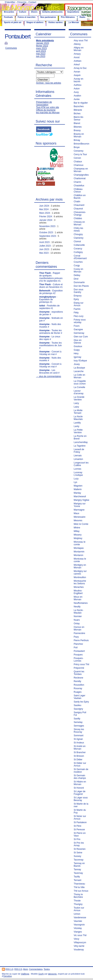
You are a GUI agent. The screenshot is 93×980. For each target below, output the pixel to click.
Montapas (79, 548)
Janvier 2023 (43, 43)
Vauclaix (78, 921)
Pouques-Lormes (79, 660)
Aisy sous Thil (81, 41)
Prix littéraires (68, 17)
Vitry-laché (79, 946)
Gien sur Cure (81, 337)
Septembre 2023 (48, 236)
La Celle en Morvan (80, 376)
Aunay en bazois (79, 80)
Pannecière (80, 633)
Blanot (77, 123)
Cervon (77, 158)
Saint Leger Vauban (80, 697)
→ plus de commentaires (49, 376)
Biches (77, 114)
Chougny (78, 234)
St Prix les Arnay (79, 844)
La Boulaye (79, 368)
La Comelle (80, 387)
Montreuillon (80, 577)
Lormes (78, 469)
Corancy (78, 249)
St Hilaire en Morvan (80, 783)
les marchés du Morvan (48, 113)
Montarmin (79, 552)
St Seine (78, 853)
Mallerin (78, 489)
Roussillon (79, 685)
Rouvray (78, 688)
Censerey (79, 151)
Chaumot (78, 209)
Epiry (76, 299)
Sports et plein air (13, 22)
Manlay (77, 493)
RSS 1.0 (9, 969)
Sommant (79, 736)
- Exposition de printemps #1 (48, 299)
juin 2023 (41, 56)
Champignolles (81, 175)
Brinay (77, 140)
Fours (77, 326)
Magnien (78, 486)
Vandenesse (80, 918)
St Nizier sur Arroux (80, 818)
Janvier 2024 (46, 220)
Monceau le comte (80, 543)
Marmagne (79, 510)
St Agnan (78, 739)
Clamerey (79, 238)
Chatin (77, 202)
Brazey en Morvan (79, 135)
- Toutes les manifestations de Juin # (51, 345)
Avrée (77, 99)
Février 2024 (46, 217)
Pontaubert (79, 651)
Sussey (77, 856)
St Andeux (79, 743)
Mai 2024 (44, 209)
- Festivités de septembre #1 (50, 307)
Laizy (76, 403)
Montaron (79, 555)
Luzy (76, 479)
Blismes (78, 127)
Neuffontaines (81, 603)
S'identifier (10, 2)
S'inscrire (22, 2)
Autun (77, 89)
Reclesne (79, 678)
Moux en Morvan (78, 598)
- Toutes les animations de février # (51, 332)
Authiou (78, 85)
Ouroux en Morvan (79, 628)
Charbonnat (80, 178)
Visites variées (55, 22)
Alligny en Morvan (79, 49)
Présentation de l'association (44, 103)
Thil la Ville (79, 887)
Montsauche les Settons (80, 582)
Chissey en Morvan (79, 223)
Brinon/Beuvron (82, 144)
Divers (34, 12)
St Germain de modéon (81, 771)
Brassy (77, 130)
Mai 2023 (44, 253)
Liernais (78, 456)
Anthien (78, 61)
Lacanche (79, 371)
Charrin (77, 182)
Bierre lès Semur (79, 118)
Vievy (77, 939)
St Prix (77, 839)
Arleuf (77, 65)
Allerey (77, 44)
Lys (75, 482)
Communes (11, 48)
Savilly (77, 719)
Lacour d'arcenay (79, 392)
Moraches (79, 587)
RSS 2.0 (18, 969)
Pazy (76, 637)
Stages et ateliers (35, 22)
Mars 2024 (45, 213)
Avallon (77, 96)
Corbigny (78, 252)
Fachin (77, 309)
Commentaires (36, 969)
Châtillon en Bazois (80, 197)
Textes (47, 969)
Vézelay (78, 928)
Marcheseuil (80, 496)
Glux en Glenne (78, 341)
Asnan (77, 72)
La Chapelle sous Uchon (80, 382)
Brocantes (9, 12)
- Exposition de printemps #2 (51, 292)
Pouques (78, 655)
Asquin (77, 75)
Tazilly (77, 877)
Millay (77, 531)
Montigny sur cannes (80, 572)
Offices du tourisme (46, 110)
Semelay (78, 722)
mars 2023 (42, 48)
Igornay (78, 357)
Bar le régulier (81, 103)
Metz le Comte (81, 524)
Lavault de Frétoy (79, 451)
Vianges (78, 932)
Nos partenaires (48, 17)
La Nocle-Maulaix (79, 611)
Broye (77, 147)
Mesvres (78, 520)
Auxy (76, 92)
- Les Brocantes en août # (49, 372)
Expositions (73, 12)
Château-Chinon (78, 190)
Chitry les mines (79, 229)
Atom (26, 969)
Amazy (77, 54)
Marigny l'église (82, 500)
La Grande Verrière (79, 398)
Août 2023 (45, 242)
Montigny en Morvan (80, 566)
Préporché (79, 668)
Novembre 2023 (47, 226)
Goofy (41, 974)
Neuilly (77, 607)
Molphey (78, 538)
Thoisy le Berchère (78, 896)
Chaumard (79, 205)
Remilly (77, 681)
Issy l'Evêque (80, 361)
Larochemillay (81, 442)
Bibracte (78, 110)
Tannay (77, 869)
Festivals (8, 17)
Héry (76, 353)
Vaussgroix (79, 925)
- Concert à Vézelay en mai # (50, 353)
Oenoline (8, 976)
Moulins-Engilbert (78, 592)
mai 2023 (41, 54)
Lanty (77, 426)
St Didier (78, 760)
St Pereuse (79, 830)
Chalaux (78, 162)
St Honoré (79, 788)
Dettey (77, 275)
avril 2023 (41, 51)
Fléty (76, 313)
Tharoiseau (79, 884)
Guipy (77, 350)
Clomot (77, 241)
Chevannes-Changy (80, 214)
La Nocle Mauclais (78, 418)
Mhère (77, 528)
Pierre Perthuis (81, 640)
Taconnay (79, 860)
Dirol (76, 279)
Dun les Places (81, 286)
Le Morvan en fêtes (31, 8)
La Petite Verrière (78, 431)
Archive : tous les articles (49, 83)
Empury (78, 296)
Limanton (78, 459)
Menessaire (80, 517)
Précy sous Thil (82, 664)
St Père (78, 826)
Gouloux (78, 346)
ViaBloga (25, 974)
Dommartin (79, 282)
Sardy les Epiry (81, 702)
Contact (32, 2)
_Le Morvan (73, 22)
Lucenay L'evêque (78, 474)
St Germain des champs (80, 777)
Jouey (77, 364)
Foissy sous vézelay (80, 321)
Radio (83, 17)
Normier (78, 616)
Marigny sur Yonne (80, 505)
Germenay (79, 333)
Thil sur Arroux (81, 891)
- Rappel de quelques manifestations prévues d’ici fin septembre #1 (51, 277)
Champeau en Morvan (81, 170)
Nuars (77, 620)
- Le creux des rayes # (50, 338)
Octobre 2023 (46, 232)
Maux (77, 513)
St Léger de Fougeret (80, 793)
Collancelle (79, 245)
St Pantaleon (80, 822)
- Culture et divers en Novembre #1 (51, 286)
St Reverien (80, 849)
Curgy (77, 265)
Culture (23, 12)
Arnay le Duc (80, 68)
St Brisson (79, 756)
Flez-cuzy (79, 316)
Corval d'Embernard (80, 257)
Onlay (77, 623)
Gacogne (78, 329)
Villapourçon (80, 942)
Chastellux (79, 186)
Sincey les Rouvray (79, 731)
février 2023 (42, 46)
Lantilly (77, 423)
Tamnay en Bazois (79, 865)
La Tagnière (80, 446)
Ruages (78, 692)
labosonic (52, 974)
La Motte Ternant (78, 412)
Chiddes (78, 218)
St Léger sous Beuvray (81, 799)
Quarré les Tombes (79, 673)
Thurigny (78, 904)
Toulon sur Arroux (79, 909)
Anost (77, 57)
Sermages (79, 726)
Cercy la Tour (80, 154)
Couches (78, 262)
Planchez (78, 644)
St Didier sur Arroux (80, 764)
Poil (76, 648)
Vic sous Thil (80, 935)
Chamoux (79, 165)
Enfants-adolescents (53, 12)
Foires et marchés (27, 17)
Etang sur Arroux (79, 304)
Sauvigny (78, 709)
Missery (78, 535)
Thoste (77, 901)
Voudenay (79, 950)
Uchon (77, 914)
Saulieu (78, 705)
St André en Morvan (80, 748)
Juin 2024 (44, 206)
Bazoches (79, 106)
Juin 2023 (44, 249)
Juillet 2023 (45, 246)
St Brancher (80, 752)
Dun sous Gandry (79, 291)
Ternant (78, 880)
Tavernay (78, 873)
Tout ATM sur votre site (48, 107)
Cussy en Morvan (79, 270)
